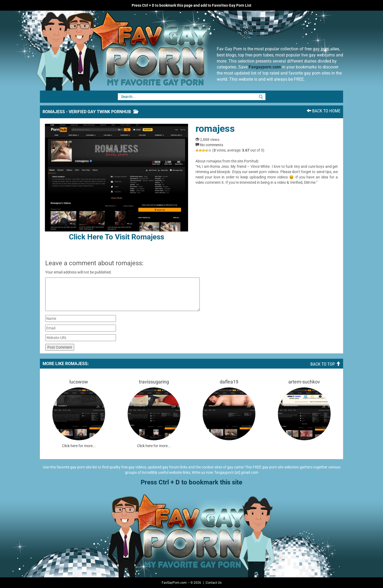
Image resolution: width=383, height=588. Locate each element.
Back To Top (325, 364)
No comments (212, 145)
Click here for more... (79, 446)
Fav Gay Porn (166, 51)
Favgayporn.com (265, 67)
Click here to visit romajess (116, 182)
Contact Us (214, 583)
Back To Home (324, 111)
